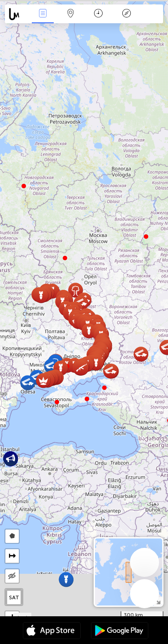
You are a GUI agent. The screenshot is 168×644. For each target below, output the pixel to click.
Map (71, 14)
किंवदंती (126, 14)
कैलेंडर (98, 14)
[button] (87, 399)
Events (43, 14)
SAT (14, 597)
